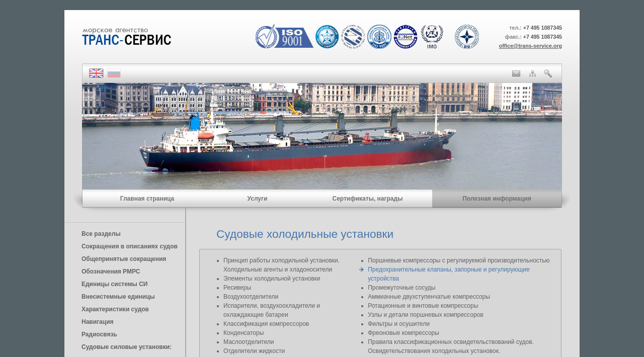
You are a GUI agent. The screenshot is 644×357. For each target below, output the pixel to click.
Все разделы (101, 234)
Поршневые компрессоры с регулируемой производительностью (459, 260)
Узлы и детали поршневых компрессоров (425, 315)
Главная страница (147, 199)
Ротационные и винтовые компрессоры (423, 306)
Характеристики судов (115, 309)
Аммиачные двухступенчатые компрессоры (429, 297)
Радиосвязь (99, 334)
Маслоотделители (249, 342)
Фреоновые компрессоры (404, 333)
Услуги (258, 199)
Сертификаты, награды (367, 199)
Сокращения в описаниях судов (130, 246)
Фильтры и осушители (399, 324)
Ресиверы (237, 288)
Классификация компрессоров (266, 324)
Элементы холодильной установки (272, 279)
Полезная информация (497, 199)
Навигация (98, 322)
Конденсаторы (244, 333)
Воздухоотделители (251, 297)
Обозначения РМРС (111, 272)
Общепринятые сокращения (124, 259)
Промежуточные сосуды (401, 288)
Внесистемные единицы (118, 297)
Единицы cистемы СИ (114, 284)
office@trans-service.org (531, 46)
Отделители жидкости (254, 351)
